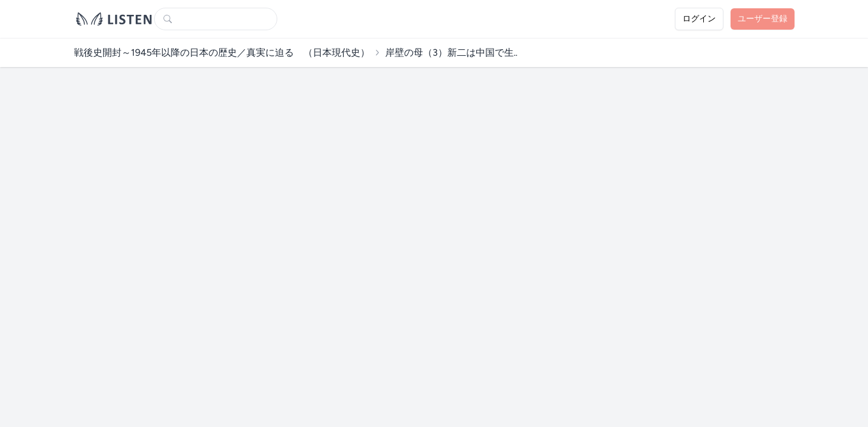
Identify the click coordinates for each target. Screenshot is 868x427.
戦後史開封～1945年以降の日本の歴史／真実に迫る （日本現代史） (222, 52)
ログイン (699, 19)
